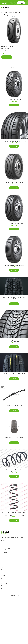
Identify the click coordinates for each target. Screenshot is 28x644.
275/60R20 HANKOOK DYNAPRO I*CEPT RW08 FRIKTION (14, 298)
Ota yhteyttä (4, 581)
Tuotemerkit (10, 46)
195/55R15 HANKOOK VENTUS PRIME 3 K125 (14, 374)
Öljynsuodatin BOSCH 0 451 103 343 (14, 438)
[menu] (25, 8)
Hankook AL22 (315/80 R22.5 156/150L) (14, 265)
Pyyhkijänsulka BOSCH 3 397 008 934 (14, 406)
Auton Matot (4, 560)
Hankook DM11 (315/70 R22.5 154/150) (14, 100)
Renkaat (3, 565)
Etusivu (3, 17)
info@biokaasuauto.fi (6, 552)
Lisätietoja (7, 57)
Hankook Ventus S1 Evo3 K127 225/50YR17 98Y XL (14, 141)
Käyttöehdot (4, 583)
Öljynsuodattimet (5, 570)
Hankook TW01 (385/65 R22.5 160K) (14, 224)
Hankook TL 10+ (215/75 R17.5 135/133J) (14, 182)
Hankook (15, 46)
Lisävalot (3, 562)
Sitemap (3, 588)
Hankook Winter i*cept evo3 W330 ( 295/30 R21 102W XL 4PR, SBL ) (14, 341)
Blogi (2, 578)
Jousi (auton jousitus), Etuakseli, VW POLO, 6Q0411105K (14, 470)
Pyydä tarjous (21, 3)
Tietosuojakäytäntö (6, 586)
